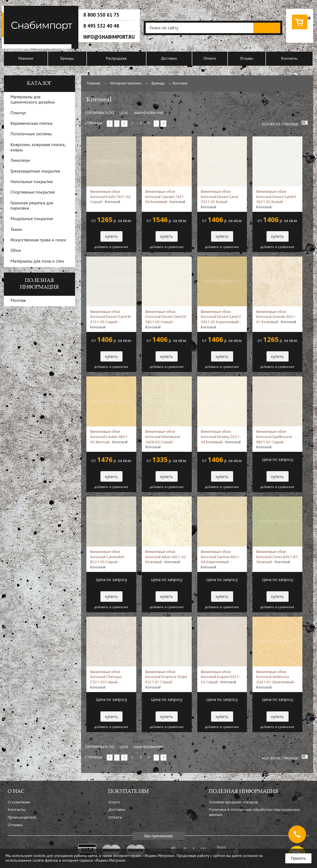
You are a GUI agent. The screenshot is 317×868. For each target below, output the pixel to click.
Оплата (210, 59)
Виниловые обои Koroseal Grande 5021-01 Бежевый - (276, 317)
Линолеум (20, 161)
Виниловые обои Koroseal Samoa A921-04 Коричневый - (220, 559)
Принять (298, 858)
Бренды (67, 59)
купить (111, 236)
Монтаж (18, 301)
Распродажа (116, 59)
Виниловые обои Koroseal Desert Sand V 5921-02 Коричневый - (221, 319)
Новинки (26, 59)
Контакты (289, 59)
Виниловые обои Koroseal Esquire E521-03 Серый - (220, 677)
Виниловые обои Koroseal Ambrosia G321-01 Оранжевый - (276, 679)
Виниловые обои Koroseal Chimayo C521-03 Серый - (106, 679)
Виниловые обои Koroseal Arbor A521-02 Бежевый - (166, 557)
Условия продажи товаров (233, 802)
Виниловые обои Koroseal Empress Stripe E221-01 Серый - (166, 679)
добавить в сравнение (111, 247)
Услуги (114, 802)
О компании (19, 802)
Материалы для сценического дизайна (33, 100)
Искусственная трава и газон (38, 240)
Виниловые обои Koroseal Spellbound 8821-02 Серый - (274, 439)
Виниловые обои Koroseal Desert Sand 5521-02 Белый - (219, 199)
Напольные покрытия (32, 182)
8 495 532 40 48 (101, 26)
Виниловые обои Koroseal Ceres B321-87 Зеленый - (277, 557)
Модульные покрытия (32, 219)
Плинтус (18, 113)
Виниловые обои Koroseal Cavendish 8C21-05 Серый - (107, 559)
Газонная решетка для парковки (32, 206)
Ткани (16, 230)
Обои (16, 251)
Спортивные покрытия (33, 192)
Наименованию (149, 113)
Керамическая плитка (31, 124)
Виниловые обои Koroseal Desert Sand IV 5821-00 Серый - (166, 319)
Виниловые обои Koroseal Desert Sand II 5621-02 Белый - (276, 199)
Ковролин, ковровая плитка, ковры (38, 148)
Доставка (169, 59)
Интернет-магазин (126, 84)
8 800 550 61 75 (101, 15)
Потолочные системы (31, 134)
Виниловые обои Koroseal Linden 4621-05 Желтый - (109, 437)
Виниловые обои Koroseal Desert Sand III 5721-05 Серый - (110, 319)
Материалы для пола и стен (37, 262)
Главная (94, 84)
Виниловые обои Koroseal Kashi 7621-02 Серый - (110, 197)
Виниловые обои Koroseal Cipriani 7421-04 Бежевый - (165, 197)
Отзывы (247, 59)
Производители (22, 817)
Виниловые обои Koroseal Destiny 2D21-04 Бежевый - (221, 437)
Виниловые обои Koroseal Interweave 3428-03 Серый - (163, 439)
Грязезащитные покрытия (35, 172)
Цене (124, 113)
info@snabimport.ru (109, 37)
